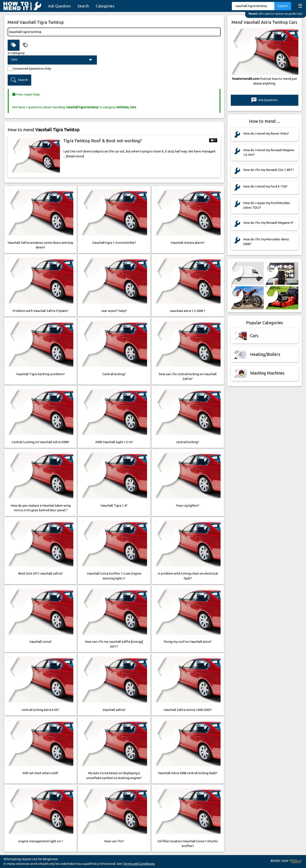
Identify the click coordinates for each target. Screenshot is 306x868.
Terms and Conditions (139, 864)
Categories (105, 6)
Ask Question (59, 6)
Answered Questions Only (32, 68)
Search (83, 6)
